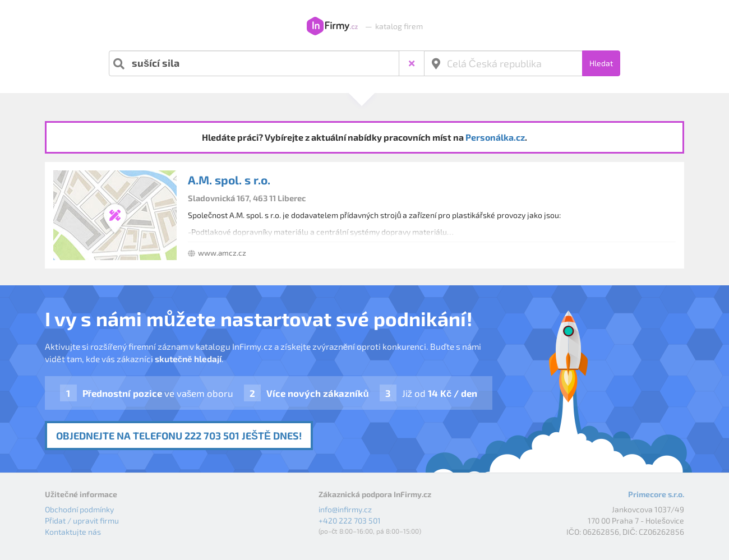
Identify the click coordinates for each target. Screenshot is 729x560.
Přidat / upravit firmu (82, 520)
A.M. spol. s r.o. (229, 180)
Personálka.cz (495, 137)
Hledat (601, 63)
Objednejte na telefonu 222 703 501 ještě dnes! (179, 436)
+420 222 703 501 (350, 520)
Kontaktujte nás (73, 532)
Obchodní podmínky (79, 509)
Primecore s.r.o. (656, 494)
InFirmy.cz (332, 26)
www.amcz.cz (222, 253)
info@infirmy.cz (345, 509)
